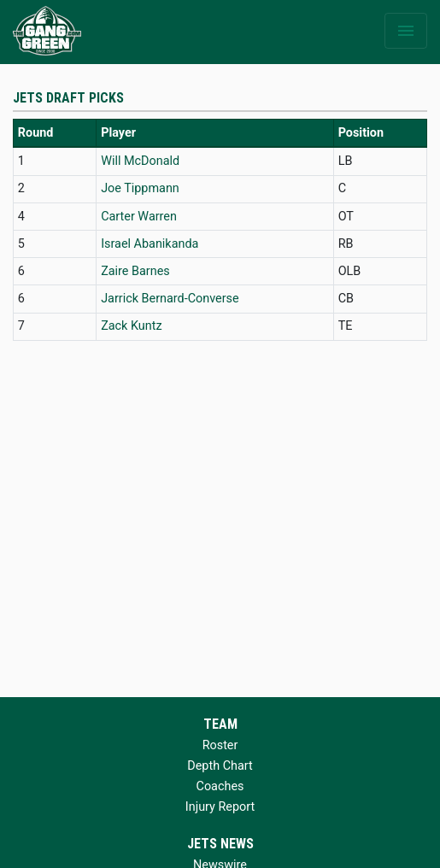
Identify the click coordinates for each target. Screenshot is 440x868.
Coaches (220, 786)
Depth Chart (220, 766)
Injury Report (220, 807)
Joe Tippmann (140, 188)
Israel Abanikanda (150, 244)
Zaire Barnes (135, 271)
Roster (220, 745)
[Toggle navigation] (406, 31)
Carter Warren (139, 217)
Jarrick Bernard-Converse (170, 299)
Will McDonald (140, 161)
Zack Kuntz (131, 326)
